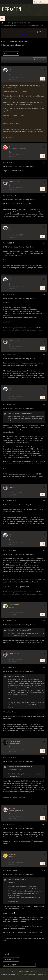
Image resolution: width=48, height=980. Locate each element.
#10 (44, 621)
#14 (44, 870)
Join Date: (12, 77)
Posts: (11, 79)
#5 (44, 295)
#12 (44, 757)
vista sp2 (11, 137)
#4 (44, 243)
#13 (44, 824)
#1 (44, 85)
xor (14, 587)
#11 (44, 667)
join (39, 32)
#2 (44, 162)
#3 (44, 196)
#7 (44, 404)
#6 (44, 355)
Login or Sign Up (41, 2)
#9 (44, 550)
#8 (44, 501)
